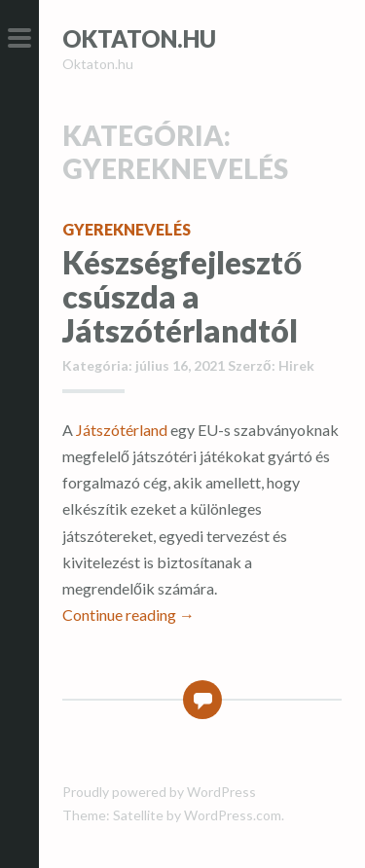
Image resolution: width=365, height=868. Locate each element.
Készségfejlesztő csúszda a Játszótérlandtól (182, 296)
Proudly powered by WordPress (159, 792)
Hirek (296, 365)
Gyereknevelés (127, 229)
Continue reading (128, 615)
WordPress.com (233, 815)
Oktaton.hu (139, 38)
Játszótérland (122, 430)
